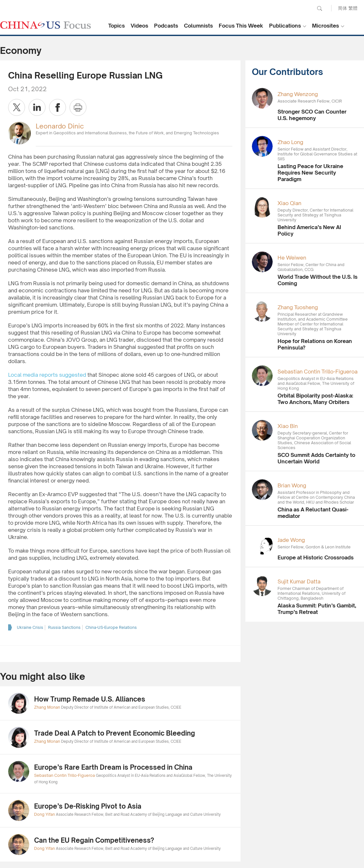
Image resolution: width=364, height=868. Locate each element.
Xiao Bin (288, 426)
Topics (117, 26)
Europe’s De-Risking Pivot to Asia (88, 806)
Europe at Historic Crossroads (316, 557)
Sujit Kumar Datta (299, 581)
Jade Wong (291, 540)
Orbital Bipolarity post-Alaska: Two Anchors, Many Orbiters (315, 399)
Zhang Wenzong (298, 94)
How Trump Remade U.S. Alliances (90, 699)
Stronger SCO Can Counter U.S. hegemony (312, 115)
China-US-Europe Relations (111, 627)
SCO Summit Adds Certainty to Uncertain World (316, 458)
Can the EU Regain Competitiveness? (94, 840)
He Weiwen (292, 258)
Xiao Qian (289, 203)
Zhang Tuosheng (298, 307)
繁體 (353, 8)
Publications (285, 26)
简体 (343, 8)
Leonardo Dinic (60, 126)
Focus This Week (241, 26)
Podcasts (166, 26)
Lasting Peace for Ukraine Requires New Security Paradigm (310, 173)
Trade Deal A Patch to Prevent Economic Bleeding (115, 733)
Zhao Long (290, 142)
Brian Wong (292, 485)
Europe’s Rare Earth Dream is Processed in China (113, 767)
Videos (139, 26)
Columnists (198, 26)
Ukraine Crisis (30, 627)
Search (319, 8)
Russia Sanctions (64, 627)
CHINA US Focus (45, 25)
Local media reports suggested (47, 375)
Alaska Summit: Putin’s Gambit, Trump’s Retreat (317, 609)
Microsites (325, 26)
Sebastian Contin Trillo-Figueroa (318, 372)
